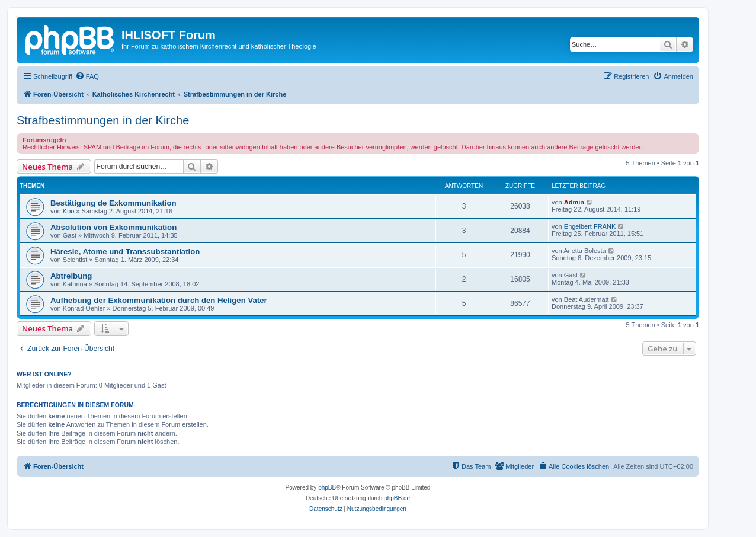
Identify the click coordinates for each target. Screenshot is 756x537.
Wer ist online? (44, 374)
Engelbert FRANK (590, 226)
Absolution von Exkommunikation (113, 227)
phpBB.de (397, 498)
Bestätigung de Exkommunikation (113, 203)
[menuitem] (87, 76)
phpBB (327, 488)
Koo (69, 211)
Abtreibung (71, 276)
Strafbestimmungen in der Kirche (103, 120)
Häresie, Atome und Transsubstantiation (125, 252)
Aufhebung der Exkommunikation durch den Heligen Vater (159, 300)
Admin (574, 202)
